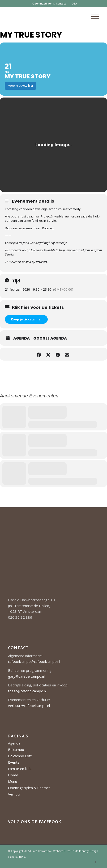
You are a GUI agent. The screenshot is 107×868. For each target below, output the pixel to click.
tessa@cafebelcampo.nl (27, 691)
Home (13, 775)
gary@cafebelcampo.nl (26, 676)
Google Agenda (50, 338)
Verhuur (14, 794)
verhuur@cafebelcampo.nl (29, 706)
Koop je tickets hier (26, 319)
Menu (13, 781)
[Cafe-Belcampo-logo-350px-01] (44, 16)
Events (14, 762)
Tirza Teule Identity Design (81, 851)
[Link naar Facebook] (95, 862)
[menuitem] (49, 4)
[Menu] (92, 16)
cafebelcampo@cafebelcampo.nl (34, 661)
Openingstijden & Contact (49, 3)
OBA (74, 3)
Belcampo (16, 749)
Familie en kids (20, 769)
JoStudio (21, 857)
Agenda (21, 338)
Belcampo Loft (20, 756)
